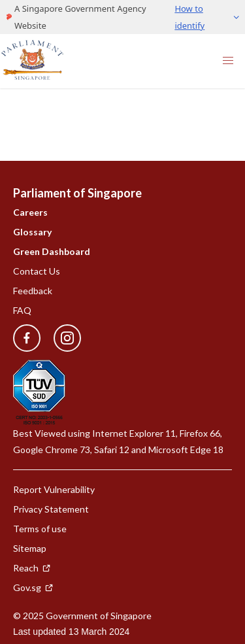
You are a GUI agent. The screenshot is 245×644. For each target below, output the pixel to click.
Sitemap (30, 548)
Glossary (32, 232)
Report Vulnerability (54, 489)
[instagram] (61, 338)
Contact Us (37, 271)
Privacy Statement (51, 509)
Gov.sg (33, 587)
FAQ (22, 310)
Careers (30, 212)
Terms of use (40, 529)
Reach (32, 568)
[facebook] (27, 338)
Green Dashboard (52, 251)
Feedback (33, 291)
